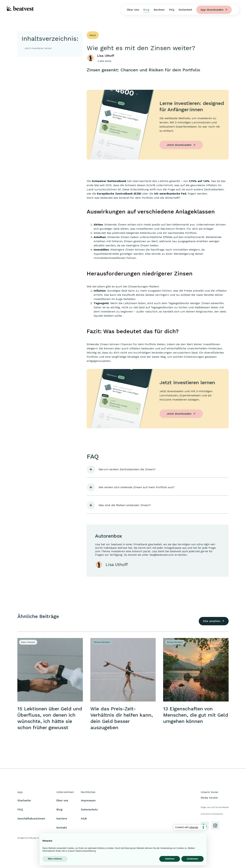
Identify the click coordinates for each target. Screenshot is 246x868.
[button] (158, 469)
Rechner (159, 10)
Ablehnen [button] (170, 859)
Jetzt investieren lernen (38, 48)
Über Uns (133, 10)
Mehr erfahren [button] (55, 859)
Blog (146, 10)
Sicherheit (185, 10)
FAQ (172, 10)
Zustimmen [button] (192, 859)
